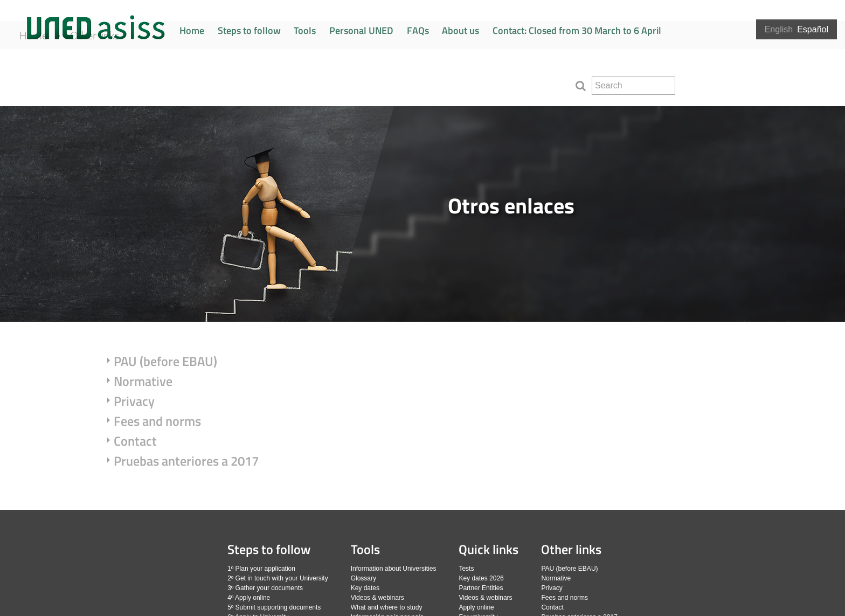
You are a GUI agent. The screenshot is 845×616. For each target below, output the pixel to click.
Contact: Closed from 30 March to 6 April (577, 30)
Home (192, 30)
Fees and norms (157, 421)
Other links (109, 82)
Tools (305, 30)
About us (460, 30)
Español (813, 29)
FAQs (418, 30)
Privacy (134, 401)
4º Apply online (249, 598)
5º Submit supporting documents (274, 607)
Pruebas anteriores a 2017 (186, 461)
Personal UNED (361, 30)
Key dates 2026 (481, 578)
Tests (466, 569)
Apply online (476, 607)
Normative (143, 381)
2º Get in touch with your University (278, 578)
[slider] (422, 214)
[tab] (422, 214)
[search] (633, 86)
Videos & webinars (378, 598)
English (779, 29)
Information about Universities (394, 569)
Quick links (489, 549)
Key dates (365, 588)
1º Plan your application (261, 569)
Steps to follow (249, 30)
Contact (135, 441)
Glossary (363, 578)
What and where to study (387, 607)
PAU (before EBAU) (165, 361)
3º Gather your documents (265, 588)
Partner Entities (481, 588)
